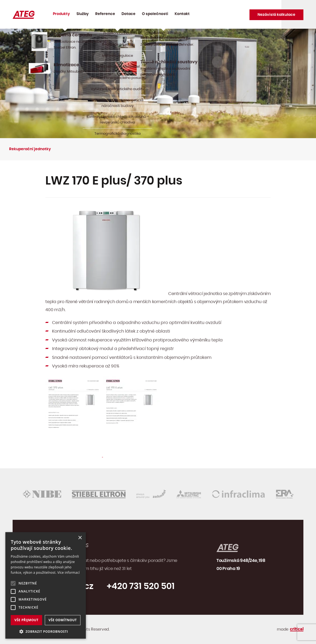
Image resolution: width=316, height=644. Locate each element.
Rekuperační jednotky (30, 149)
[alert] (46, 585)
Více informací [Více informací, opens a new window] (69, 573)
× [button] (80, 538)
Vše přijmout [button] (26, 620)
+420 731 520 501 (141, 586)
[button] (46, 631)
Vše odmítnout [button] (63, 620)
